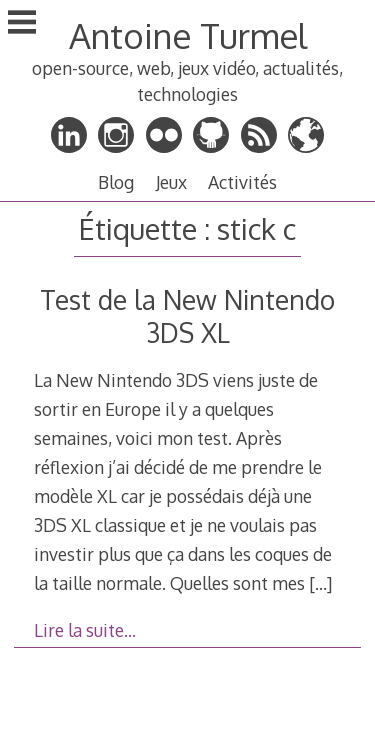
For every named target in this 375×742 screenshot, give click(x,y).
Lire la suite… (85, 630)
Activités (242, 182)
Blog (116, 182)
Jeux (171, 182)
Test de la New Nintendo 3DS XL (187, 316)
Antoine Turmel (188, 35)
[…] (320, 583)
